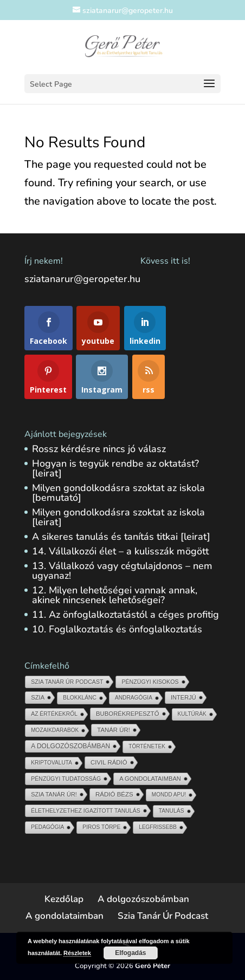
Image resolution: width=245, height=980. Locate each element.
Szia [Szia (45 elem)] (38, 697)
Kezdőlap (64, 899)
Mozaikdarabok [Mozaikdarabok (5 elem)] (55, 730)
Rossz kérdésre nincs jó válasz (99, 449)
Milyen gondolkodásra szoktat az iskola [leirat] (118, 517)
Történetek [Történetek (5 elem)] (147, 746)
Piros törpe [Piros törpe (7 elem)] (101, 827)
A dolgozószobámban (143, 899)
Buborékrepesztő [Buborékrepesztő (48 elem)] (127, 714)
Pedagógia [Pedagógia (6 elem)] (47, 827)
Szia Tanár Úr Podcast (163, 916)
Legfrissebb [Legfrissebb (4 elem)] (157, 827)
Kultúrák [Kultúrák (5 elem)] (192, 714)
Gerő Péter (153, 966)
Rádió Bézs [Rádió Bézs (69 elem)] (114, 794)
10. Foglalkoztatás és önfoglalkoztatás (117, 629)
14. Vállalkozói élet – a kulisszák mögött (120, 551)
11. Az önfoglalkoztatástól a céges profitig (125, 615)
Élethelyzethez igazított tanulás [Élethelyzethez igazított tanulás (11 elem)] (85, 811)
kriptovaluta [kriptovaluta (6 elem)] (51, 763)
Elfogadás (130, 953)
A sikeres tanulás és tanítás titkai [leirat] (121, 537)
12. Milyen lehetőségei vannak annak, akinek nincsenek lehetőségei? (115, 595)
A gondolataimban (65, 916)
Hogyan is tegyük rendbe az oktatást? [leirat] (115, 468)
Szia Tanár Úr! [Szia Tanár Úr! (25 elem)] (54, 794)
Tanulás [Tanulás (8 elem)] (172, 811)
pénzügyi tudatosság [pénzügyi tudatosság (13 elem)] (66, 779)
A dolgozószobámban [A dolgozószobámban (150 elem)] (70, 746)
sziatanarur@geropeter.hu (82, 279)
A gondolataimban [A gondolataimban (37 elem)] (150, 779)
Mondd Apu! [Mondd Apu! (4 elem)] (169, 795)
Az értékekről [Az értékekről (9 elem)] (54, 714)
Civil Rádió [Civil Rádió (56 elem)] (109, 762)
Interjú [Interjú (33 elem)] (183, 697)
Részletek (77, 953)
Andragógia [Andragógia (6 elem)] (134, 698)
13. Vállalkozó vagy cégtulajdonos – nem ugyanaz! (122, 571)
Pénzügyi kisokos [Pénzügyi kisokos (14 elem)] (150, 682)
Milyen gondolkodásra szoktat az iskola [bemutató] (118, 493)
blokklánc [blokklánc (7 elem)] (80, 698)
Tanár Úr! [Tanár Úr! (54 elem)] (114, 730)
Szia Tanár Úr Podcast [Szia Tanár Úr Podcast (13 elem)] (67, 682)
